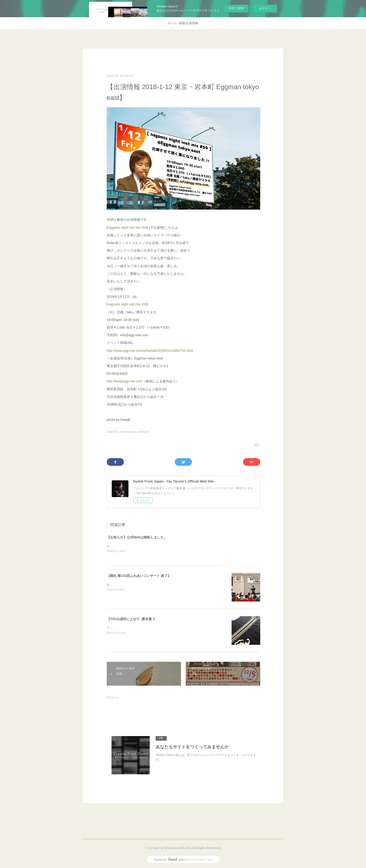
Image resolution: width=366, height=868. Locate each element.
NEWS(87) (144, 432)
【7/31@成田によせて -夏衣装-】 (132, 619)
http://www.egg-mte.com (125, 381)
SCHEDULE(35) (128, 432)
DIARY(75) (112, 432)
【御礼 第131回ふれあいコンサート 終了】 (139, 576)
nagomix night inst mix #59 (127, 228)
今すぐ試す (236, 8)
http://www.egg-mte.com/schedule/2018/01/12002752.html (150, 351)
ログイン (265, 8)
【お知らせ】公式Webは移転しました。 (137, 537)
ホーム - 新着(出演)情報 (183, 23)
